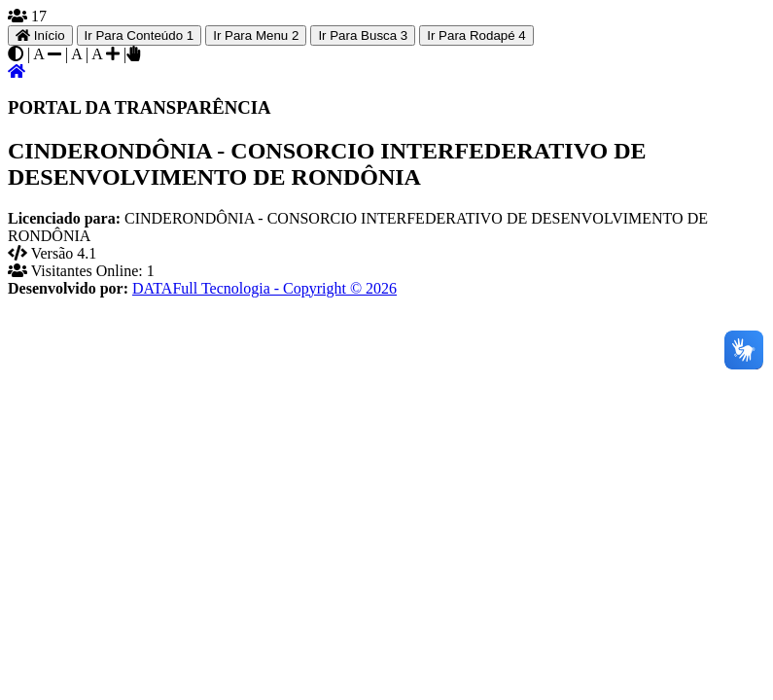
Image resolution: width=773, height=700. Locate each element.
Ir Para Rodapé (476, 35)
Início (40, 35)
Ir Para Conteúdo (140, 35)
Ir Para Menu (256, 35)
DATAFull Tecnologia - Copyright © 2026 (264, 288)
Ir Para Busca (363, 35)
